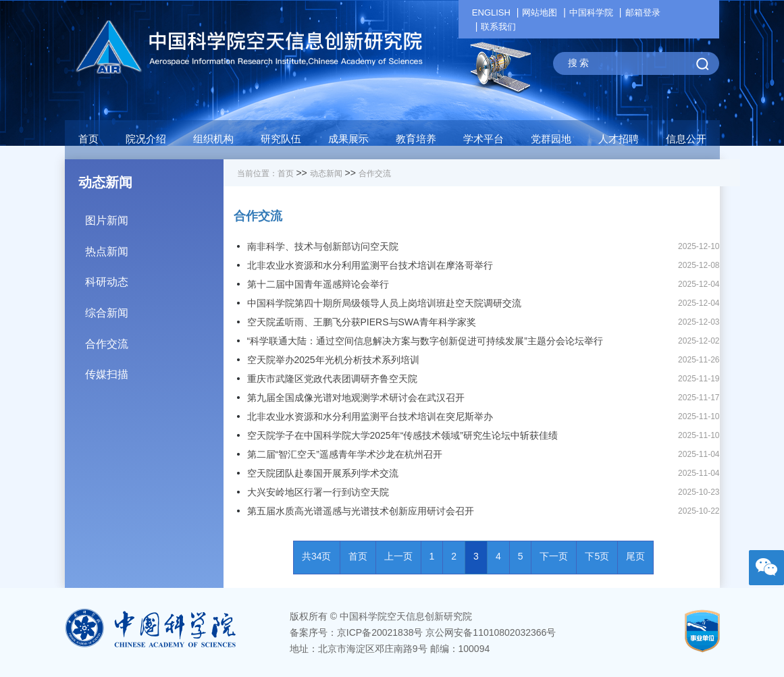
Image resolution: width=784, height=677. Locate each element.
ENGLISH (491, 12)
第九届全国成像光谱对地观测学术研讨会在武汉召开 (356, 398)
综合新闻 (154, 308)
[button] (281, 142)
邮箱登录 (643, 12)
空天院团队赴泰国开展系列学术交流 (323, 473)
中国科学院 (591, 12)
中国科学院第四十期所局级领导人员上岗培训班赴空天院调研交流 (384, 303)
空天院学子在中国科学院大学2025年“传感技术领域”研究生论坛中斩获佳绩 (402, 435)
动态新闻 (326, 173)
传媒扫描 (154, 370)
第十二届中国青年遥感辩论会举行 (318, 284)
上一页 (398, 556)
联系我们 (498, 27)
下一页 (554, 556)
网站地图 (540, 12)
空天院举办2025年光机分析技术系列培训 (333, 360)
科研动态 (154, 277)
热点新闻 (154, 247)
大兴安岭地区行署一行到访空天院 (318, 492)
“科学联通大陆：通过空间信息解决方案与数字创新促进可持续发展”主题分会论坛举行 (425, 341)
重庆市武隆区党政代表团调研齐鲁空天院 (332, 379)
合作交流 (154, 339)
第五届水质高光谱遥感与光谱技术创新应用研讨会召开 (361, 511)
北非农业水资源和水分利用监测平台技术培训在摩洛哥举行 (370, 265)
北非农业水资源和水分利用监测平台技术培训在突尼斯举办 (370, 416)
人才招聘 (619, 139)
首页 (88, 139)
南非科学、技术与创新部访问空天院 (323, 246)
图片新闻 (154, 216)
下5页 (597, 556)
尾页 (635, 556)
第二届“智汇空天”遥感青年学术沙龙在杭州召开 (345, 454)
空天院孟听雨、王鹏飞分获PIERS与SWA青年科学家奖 (362, 322)
